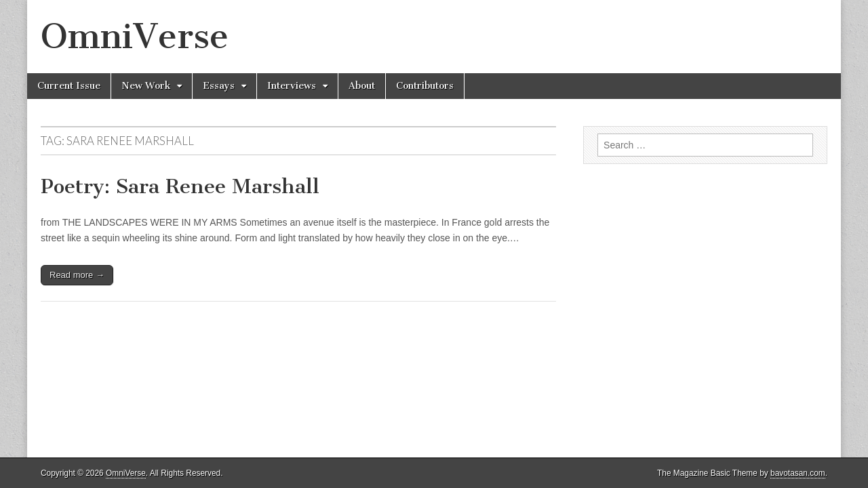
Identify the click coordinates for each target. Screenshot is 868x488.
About (362, 86)
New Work (146, 86)
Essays (219, 86)
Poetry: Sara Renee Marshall (180, 186)
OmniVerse (135, 36)
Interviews (292, 86)
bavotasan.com (798, 473)
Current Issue (69, 86)
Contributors (425, 86)
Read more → (77, 275)
